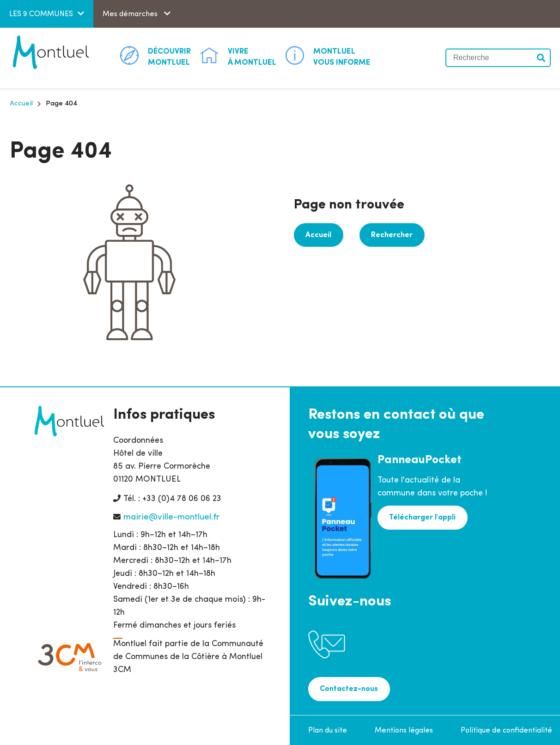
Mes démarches (131, 14)
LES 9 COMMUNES (41, 14)
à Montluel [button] (252, 56)
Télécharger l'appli (421, 517)
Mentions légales (404, 729)
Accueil (21, 104)
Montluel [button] (169, 56)
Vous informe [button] (342, 56)
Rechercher (387, 234)
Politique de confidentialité (506, 729)
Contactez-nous (347, 688)
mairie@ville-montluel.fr (171, 517)
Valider (542, 58)
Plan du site (328, 729)
